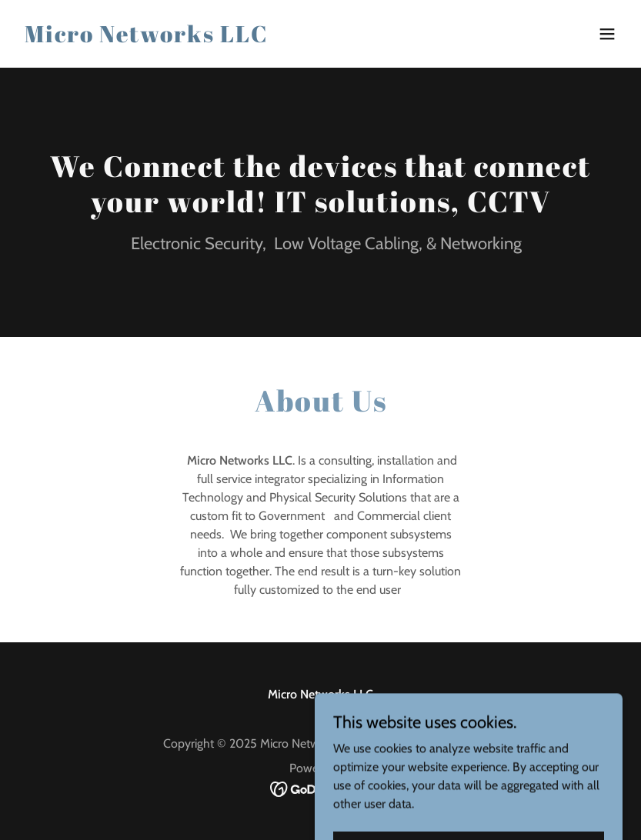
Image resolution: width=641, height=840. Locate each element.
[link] (147, 38)
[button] (607, 34)
